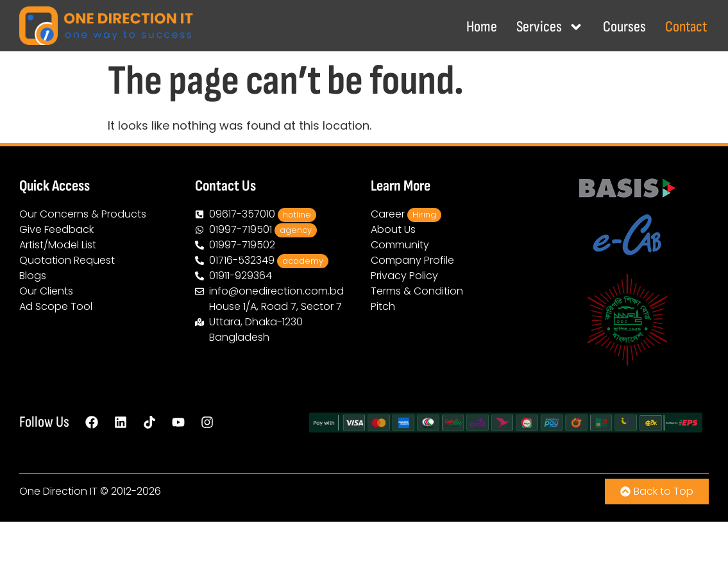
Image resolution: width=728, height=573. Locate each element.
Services (550, 27)
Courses (624, 27)
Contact (686, 27)
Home (482, 27)
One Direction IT (58, 491)
